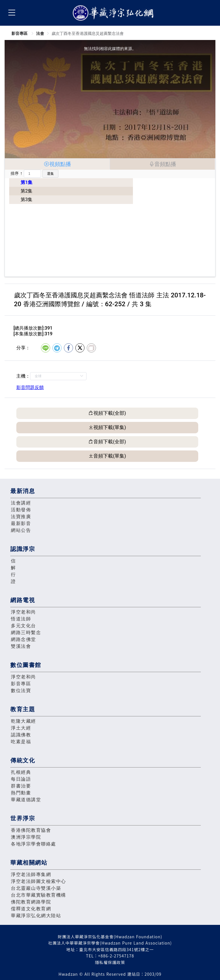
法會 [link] (40, 33)
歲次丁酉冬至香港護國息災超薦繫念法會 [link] (88, 33)
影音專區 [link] (20, 33)
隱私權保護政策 (110, 962)
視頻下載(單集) (110, 427)
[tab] (57, 164)
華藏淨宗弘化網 (114, 13)
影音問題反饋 (30, 387)
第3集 (26, 200)
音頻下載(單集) (110, 456)
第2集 (26, 191)
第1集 (26, 182)
